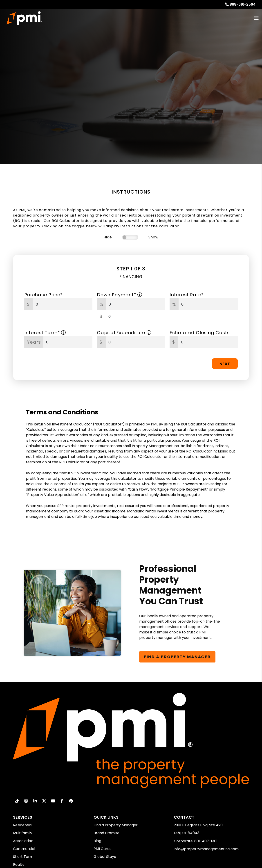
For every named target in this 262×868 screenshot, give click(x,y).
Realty (19, 865)
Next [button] (225, 364)
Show (153, 237)
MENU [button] (256, 18)
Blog (97, 841)
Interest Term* (45, 333)
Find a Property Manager (116, 825)
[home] (24, 18)
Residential (23, 825)
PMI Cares (102, 849)
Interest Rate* (187, 295)
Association (23, 841)
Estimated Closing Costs (200, 333)
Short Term (23, 857)
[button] (17, 801)
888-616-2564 (243, 4)
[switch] (130, 237)
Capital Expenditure (124, 333)
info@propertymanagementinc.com (206, 849)
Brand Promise (106, 833)
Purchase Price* (44, 295)
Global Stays (105, 857)
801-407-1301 (206, 841)
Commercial (24, 849)
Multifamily (23, 833)
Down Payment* (120, 295)
